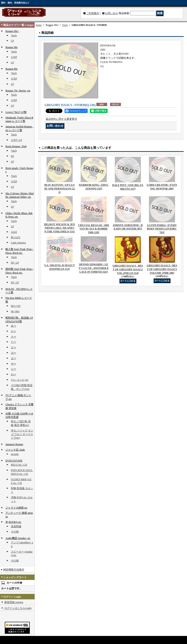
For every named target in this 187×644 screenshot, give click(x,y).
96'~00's (15, 311)
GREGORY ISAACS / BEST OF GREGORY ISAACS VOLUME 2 (162, 269)
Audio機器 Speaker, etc (18, 538)
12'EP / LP (16, 140)
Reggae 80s (12, 69)
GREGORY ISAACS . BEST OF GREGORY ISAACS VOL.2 (128, 269)
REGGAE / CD (19, 465)
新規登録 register (14, 602)
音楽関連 (16, 526)
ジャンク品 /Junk (15, 450)
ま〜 (13, 358)
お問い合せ (112, 13)
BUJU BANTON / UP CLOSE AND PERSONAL (59, 189)
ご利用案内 (93, 13)
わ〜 (13, 374)
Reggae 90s (12, 47)
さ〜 (13, 337)
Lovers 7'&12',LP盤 (16, 112)
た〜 (13, 342)
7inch (14, 35)
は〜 (13, 353)
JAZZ (14, 232)
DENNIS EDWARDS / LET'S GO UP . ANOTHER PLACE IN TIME (94, 268)
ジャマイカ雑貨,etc (16, 508)
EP (12, 156)
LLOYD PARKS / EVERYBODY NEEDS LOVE (162, 229)
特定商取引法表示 (14, 570)
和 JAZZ (16, 237)
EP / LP (15, 263)
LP (12, 41)
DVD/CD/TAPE (14, 461)
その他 (15, 532)
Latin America (18, 243)
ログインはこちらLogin (18, 608)
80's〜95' (16, 306)
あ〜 (13, 326)
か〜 (13, 331)
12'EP (14, 57)
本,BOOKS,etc (13, 522)
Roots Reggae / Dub (16, 146)
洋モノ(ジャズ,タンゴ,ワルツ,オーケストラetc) (22, 434)
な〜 (13, 347)
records (15, 454)
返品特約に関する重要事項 (61, 119)
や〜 (13, 364)
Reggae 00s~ (12, 31)
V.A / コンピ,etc (20, 380)
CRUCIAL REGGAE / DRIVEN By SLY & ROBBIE (94, 229)
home (39, 25)
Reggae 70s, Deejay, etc (18, 91)
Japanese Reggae (14, 444)
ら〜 (13, 369)
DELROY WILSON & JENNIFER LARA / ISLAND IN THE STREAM (60, 228)
